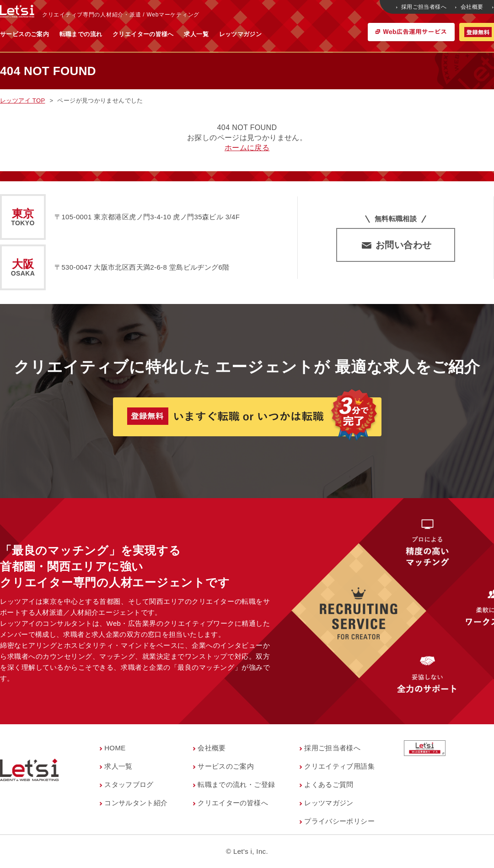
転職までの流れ (171, 34)
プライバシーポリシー (339, 821)
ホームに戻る (247, 148)
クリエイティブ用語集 (339, 766)
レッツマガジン (331, 34)
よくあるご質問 (329, 784)
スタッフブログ (129, 784)
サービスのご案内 (115, 34)
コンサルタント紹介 (136, 803)
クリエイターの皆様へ (233, 34)
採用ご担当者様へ (422, 7)
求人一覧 (286, 34)
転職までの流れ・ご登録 (236, 784)
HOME (115, 748)
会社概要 (470, 7)
